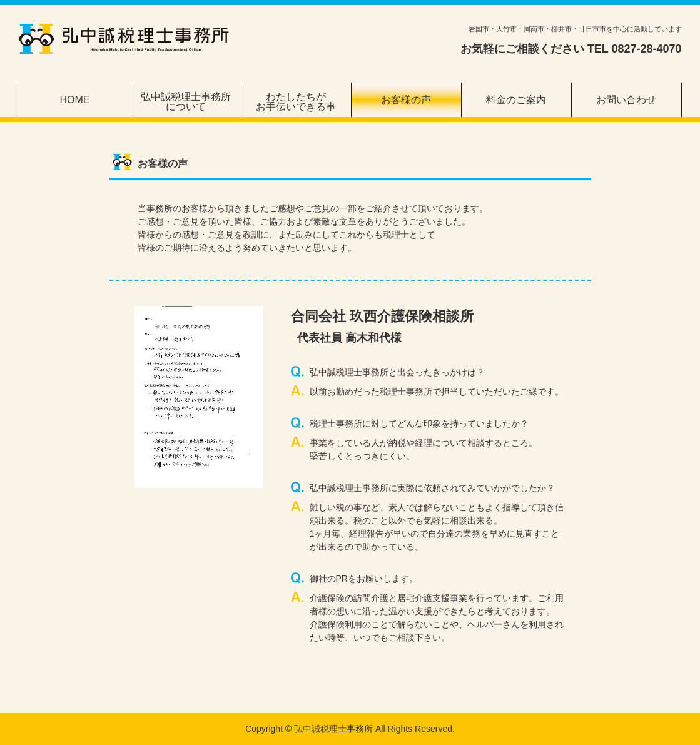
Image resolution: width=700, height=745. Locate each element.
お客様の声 (406, 100)
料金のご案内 (516, 100)
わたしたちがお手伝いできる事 (296, 102)
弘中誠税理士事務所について (186, 102)
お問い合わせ (626, 100)
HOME (75, 100)
